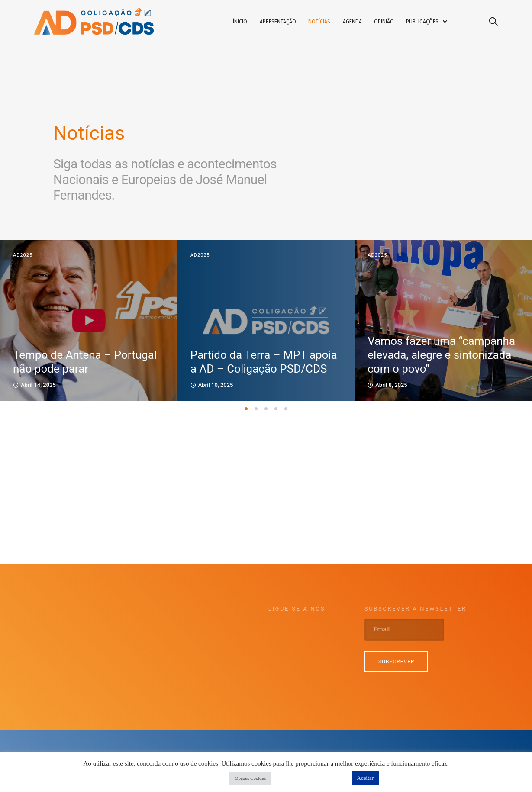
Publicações (428, 23)
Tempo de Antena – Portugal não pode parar (85, 363)
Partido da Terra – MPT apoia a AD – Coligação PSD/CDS (264, 363)
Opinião (390, 23)
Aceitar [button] (365, 778)
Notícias (325, 23)
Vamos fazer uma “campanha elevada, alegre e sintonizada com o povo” (441, 356)
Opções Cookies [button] (250, 778)
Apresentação (284, 23)
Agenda (358, 23)
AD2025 (23, 256)
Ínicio (246, 23)
